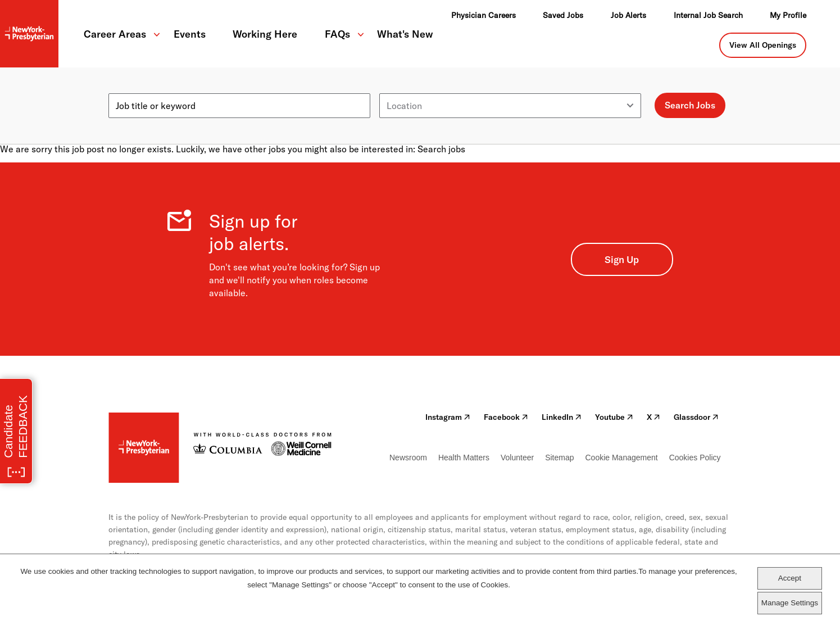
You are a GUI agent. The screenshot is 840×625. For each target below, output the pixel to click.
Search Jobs (690, 105)
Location (397, 89)
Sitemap (559, 458)
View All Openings (763, 45)
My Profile (788, 15)
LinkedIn (562, 417)
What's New (405, 34)
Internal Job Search (708, 15)
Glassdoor (696, 417)
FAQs (337, 34)
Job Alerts (628, 15)
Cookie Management (621, 458)
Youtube (614, 417)
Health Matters (464, 458)
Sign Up (622, 259)
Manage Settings (790, 603)
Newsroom (408, 458)
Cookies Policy (695, 458)
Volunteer (517, 458)
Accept (790, 578)
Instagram (448, 417)
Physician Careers (483, 15)
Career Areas (115, 34)
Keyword (126, 89)
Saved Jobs (563, 15)
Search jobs (441, 149)
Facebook (506, 417)
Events (190, 34)
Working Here (265, 34)
